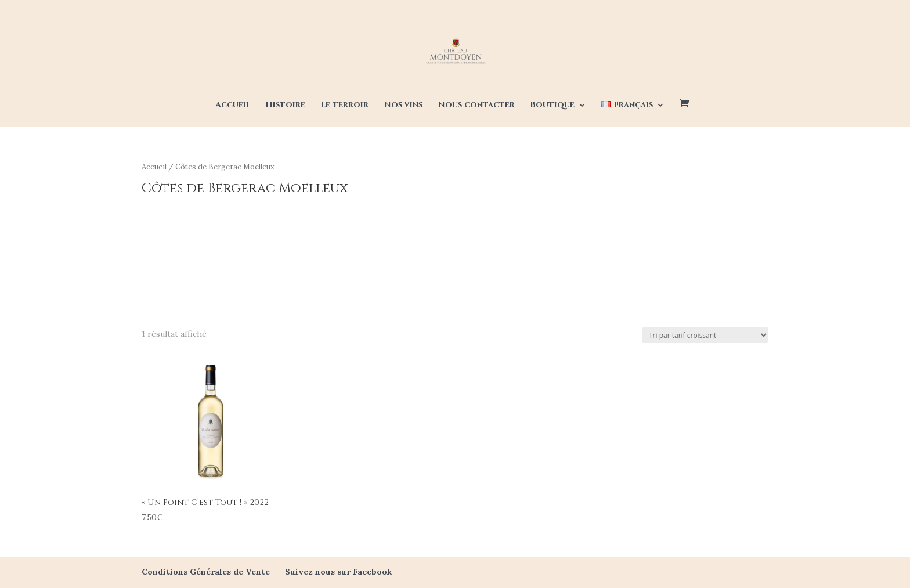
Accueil (233, 106)
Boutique (552, 106)
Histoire (285, 106)
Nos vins (403, 106)
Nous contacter (476, 106)
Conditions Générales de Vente (206, 572)
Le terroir (344, 106)
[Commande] (705, 335)
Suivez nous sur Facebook (338, 572)
